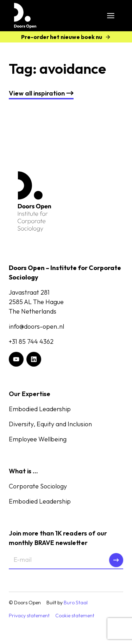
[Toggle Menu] (111, 16)
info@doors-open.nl (36, 326)
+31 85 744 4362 (31, 341)
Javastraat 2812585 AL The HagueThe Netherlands (36, 302)
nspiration (41, 93)
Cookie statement (75, 616)
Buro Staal (76, 603)
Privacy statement (29, 616)
